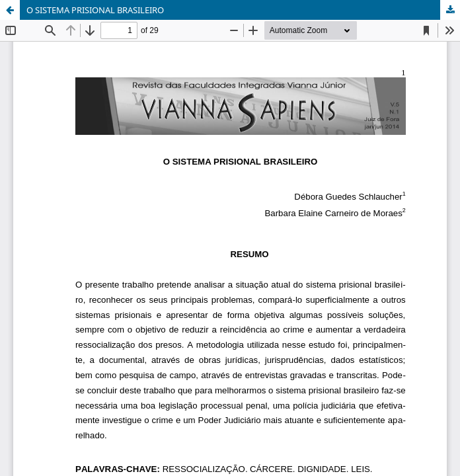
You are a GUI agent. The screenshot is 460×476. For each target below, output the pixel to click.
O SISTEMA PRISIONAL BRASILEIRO (95, 10)
